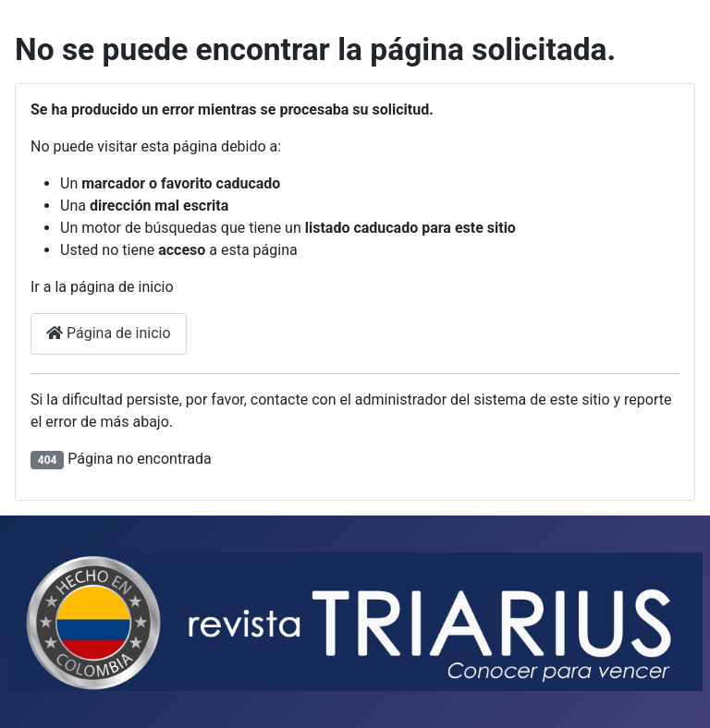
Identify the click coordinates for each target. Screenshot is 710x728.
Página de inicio (109, 333)
